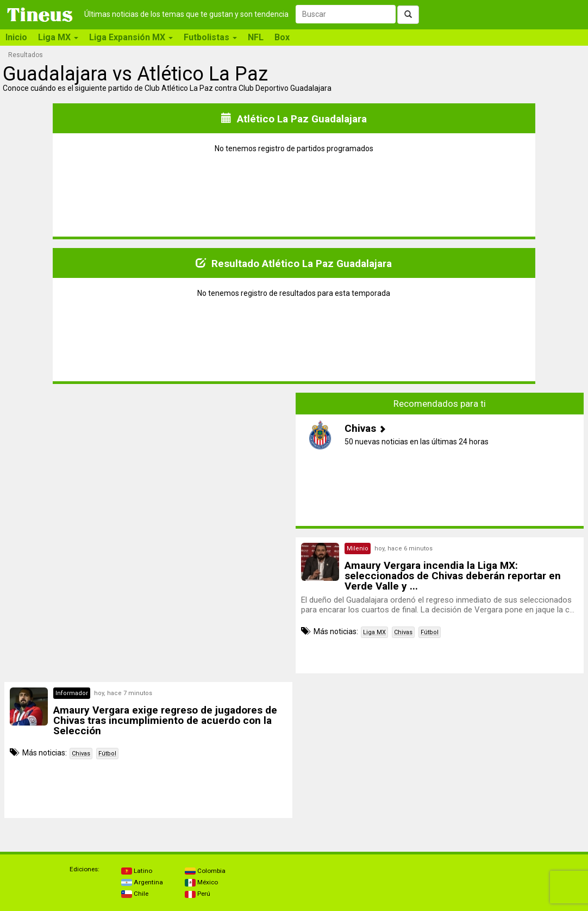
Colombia (205, 871)
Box (282, 37)
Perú (198, 894)
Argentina (142, 882)
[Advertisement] (148, 469)
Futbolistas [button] (210, 37)
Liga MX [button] (58, 37)
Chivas (403, 632)
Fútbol (430, 632)
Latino (137, 871)
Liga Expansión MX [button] (131, 37)
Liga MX (374, 632)
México (201, 882)
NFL (256, 37)
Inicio (16, 37)
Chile (135, 894)
